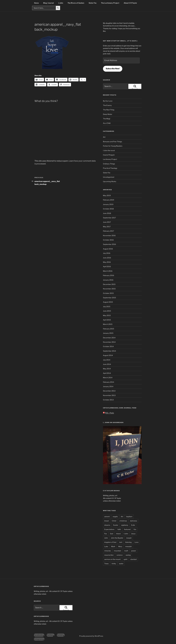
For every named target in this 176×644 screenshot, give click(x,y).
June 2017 (107, 222)
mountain (118, 551)
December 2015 (109, 284)
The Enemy (107, 105)
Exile (133, 525)
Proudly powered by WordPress (91, 636)
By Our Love (108, 101)
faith (119, 529)
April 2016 (107, 266)
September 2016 (109, 244)
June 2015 (107, 311)
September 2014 (109, 351)
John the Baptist (117, 538)
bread (106, 521)
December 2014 (109, 338)
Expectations (109, 529)
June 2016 (107, 258)
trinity (114, 564)
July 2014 (107, 360)
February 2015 (109, 329)
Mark (113, 546)
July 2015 (107, 306)
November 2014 (109, 342)
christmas (123, 521)
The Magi (107, 119)
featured (127, 529)
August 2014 (108, 355)
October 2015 (108, 293)
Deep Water (108, 114)
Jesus (133, 534)
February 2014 (109, 382)
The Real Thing (109, 110)
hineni (118, 534)
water (121, 564)
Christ (114, 521)
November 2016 (109, 235)
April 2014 (107, 373)
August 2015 (108, 302)
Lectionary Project (110, 159)
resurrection (109, 555)
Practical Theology (110, 168)
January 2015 (108, 333)
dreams (107, 525)
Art (104, 137)
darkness (134, 521)
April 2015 (107, 320)
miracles (108, 551)
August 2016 (108, 249)
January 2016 (108, 280)
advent (107, 516)
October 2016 (108, 240)
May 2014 (107, 369)
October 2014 (108, 346)
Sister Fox (107, 173)
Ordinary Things (109, 164)
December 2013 (109, 391)
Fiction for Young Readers (113, 146)
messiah (128, 546)
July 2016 (107, 253)
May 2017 (107, 227)
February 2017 (108, 231)
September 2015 (109, 298)
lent (121, 542)
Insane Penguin (109, 155)
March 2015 (108, 324)
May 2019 (107, 195)
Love (137, 542)
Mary (120, 546)
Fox (106, 534)
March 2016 (108, 271)
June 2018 (107, 213)
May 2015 (107, 315)
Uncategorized (109, 177)
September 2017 (109, 218)
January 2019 (108, 204)
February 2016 (109, 275)
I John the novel (109, 150)
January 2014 (108, 386)
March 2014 (108, 378)
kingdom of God (110, 542)
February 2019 (109, 200)
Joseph (129, 538)
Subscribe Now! (113, 69)
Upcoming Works (110, 181)
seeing (128, 555)
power (134, 551)
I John (126, 534)
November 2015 (109, 289)
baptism (129, 516)
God (112, 534)
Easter (116, 525)
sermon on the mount (112, 559)
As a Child (107, 123)
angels (115, 516)
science (120, 555)
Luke (106, 546)
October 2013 (108, 400)
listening (128, 542)
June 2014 (107, 364)
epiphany (125, 525)
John (106, 538)
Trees (106, 564)
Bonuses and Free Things (112, 142)
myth (126, 551)
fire (135, 529)
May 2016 (107, 262)
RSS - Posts (108, 413)
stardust (134, 559)
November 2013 (109, 395)
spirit (125, 559)
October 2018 (108, 209)
